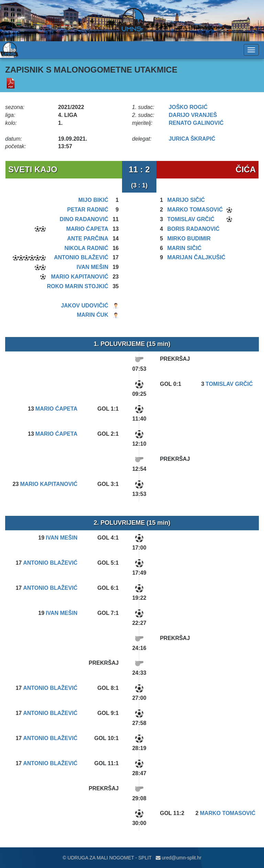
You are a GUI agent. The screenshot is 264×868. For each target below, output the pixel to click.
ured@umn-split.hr (179, 858)
